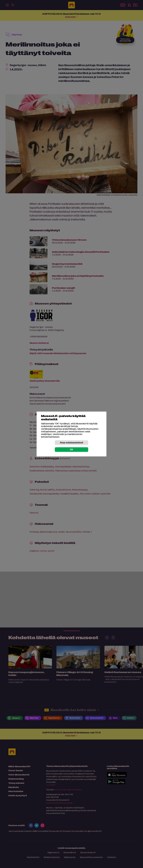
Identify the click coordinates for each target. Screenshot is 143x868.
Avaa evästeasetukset (71, 443)
